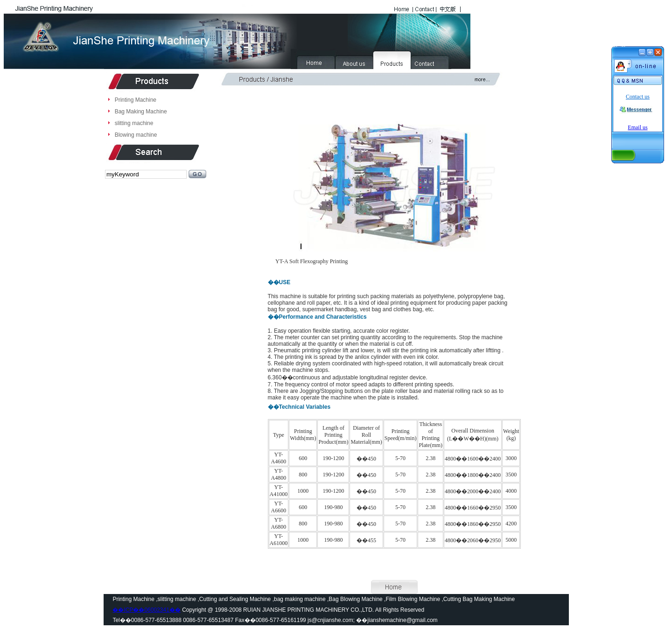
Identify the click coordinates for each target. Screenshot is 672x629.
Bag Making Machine (141, 112)
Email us (637, 127)
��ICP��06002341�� (146, 610)
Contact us (638, 97)
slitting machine (134, 123)
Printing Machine (136, 100)
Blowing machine (136, 135)
